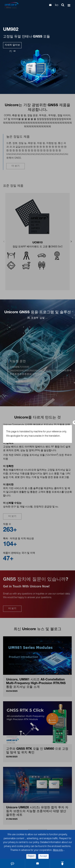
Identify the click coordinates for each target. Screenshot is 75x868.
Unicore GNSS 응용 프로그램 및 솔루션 (38, 312)
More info (58, 850)
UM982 (11, 30)
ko (57, 5)
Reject (31, 856)
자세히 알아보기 (12, 46)
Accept (43, 856)
